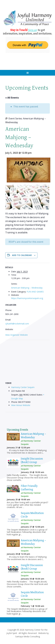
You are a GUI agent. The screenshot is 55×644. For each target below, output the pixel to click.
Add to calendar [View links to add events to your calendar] (22, 255)
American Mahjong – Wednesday (27, 288)
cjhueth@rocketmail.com (17, 324)
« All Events (12, 98)
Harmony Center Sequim (28, 19)
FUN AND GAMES (35, 292)
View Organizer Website (16, 335)
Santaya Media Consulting (28, 636)
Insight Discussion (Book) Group (32, 460)
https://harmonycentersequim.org (27, 298)
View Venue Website (21, 405)
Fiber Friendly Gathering (29, 488)
